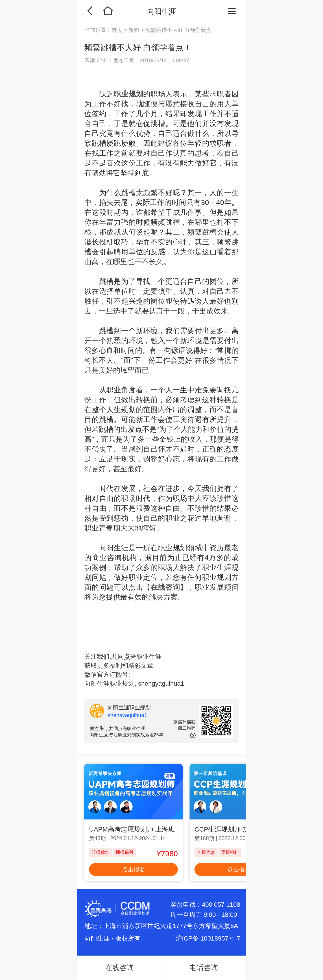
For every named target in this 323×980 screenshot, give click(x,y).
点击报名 (133, 869)
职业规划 (128, 94)
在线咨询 (165, 587)
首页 (118, 30)
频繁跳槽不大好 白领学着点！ (181, 30)
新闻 (134, 30)
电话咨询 (204, 968)
